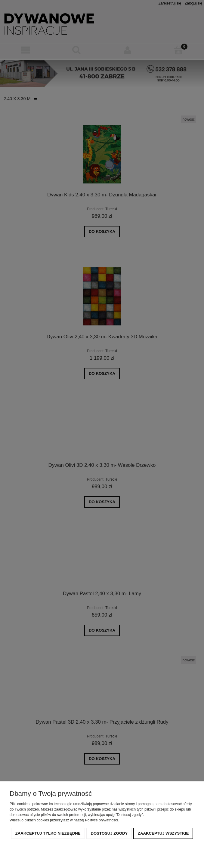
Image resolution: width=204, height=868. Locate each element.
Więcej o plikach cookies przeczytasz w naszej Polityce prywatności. (64, 820)
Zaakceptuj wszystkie (163, 833)
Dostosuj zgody (109, 833)
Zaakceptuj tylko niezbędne (48, 833)
